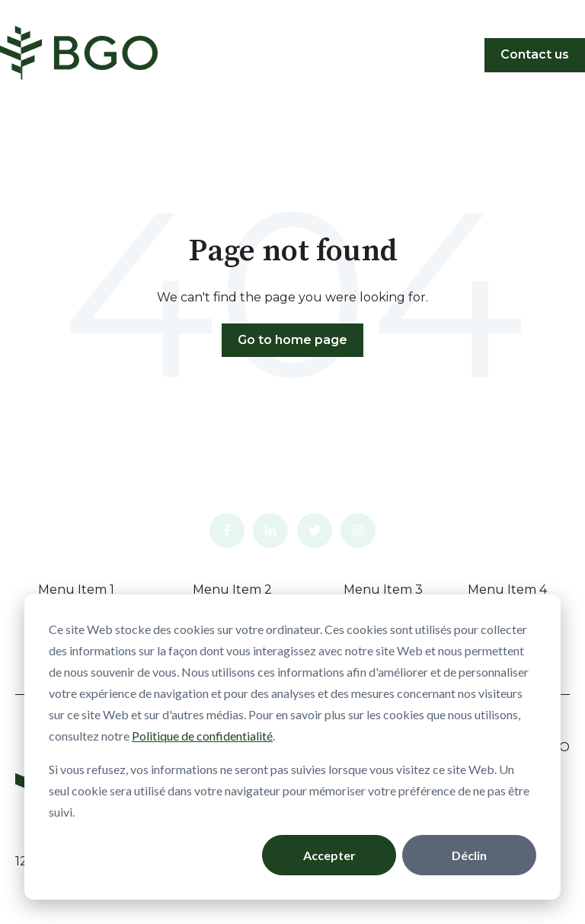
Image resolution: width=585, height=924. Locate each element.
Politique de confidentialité (202, 736)
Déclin (469, 855)
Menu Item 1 (76, 589)
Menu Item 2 (232, 589)
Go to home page (292, 340)
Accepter (329, 855)
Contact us (535, 54)
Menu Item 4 (507, 589)
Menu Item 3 (383, 589)
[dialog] (292, 747)
